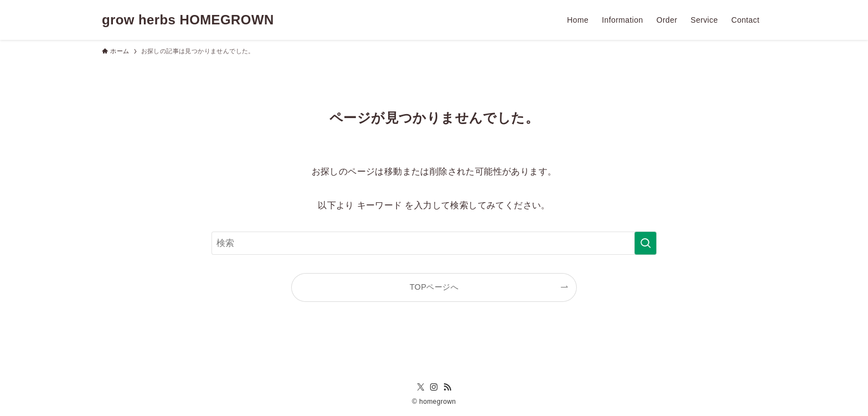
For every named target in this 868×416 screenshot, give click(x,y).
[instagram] (434, 387)
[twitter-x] (421, 387)
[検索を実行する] (645, 243)
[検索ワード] (434, 243)
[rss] (447, 387)
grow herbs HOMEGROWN (188, 20)
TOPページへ (434, 287)
